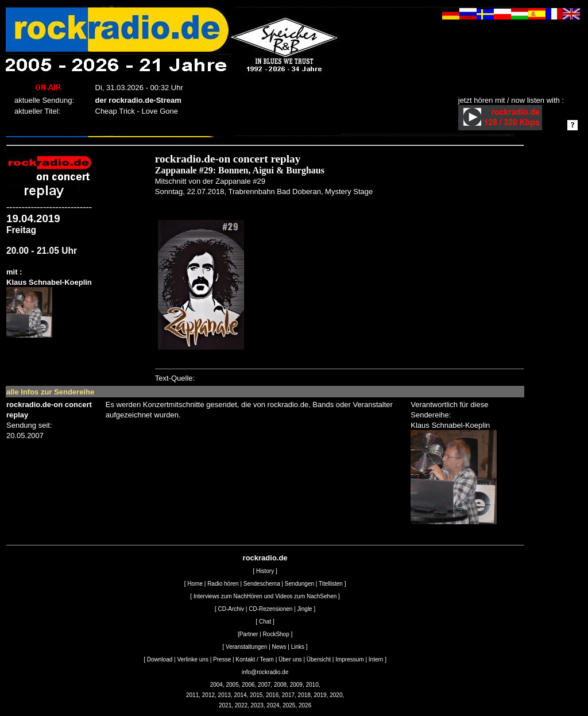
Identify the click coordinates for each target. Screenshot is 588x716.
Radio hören (223, 584)
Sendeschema (262, 584)
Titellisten (331, 584)
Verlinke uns (192, 659)
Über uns (290, 659)
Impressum (349, 659)
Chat (265, 622)
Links (298, 647)
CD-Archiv (231, 609)
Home (195, 584)
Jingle (305, 609)
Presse (222, 659)
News (279, 647)
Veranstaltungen (246, 647)
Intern (376, 659)
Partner (249, 634)
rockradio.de (265, 558)
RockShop (276, 634)
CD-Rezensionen (270, 609)
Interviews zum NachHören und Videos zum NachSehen (265, 596)
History (265, 571)
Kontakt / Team (255, 659)
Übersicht (319, 659)
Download (160, 659)
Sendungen (299, 584)
